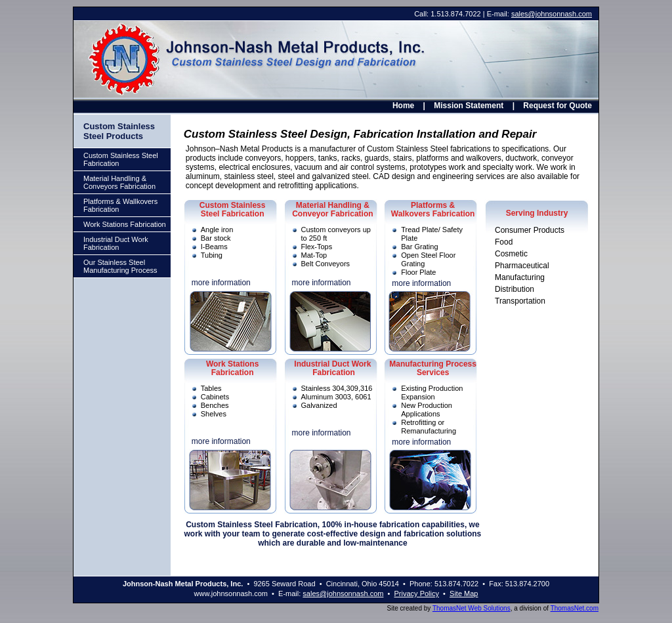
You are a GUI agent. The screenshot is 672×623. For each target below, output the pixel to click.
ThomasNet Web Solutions (472, 608)
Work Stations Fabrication (125, 224)
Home (403, 106)
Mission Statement (469, 106)
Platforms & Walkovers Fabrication (433, 210)
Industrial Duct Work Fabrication (116, 243)
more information (221, 283)
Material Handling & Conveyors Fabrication (119, 182)
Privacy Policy (417, 593)
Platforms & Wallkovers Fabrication (120, 205)
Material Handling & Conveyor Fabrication (332, 210)
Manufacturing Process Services (433, 368)
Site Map (464, 593)
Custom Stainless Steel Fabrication (121, 159)
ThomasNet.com (575, 608)
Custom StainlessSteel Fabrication (233, 210)
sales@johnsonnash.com (552, 14)
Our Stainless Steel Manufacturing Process (120, 266)
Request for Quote (557, 106)
